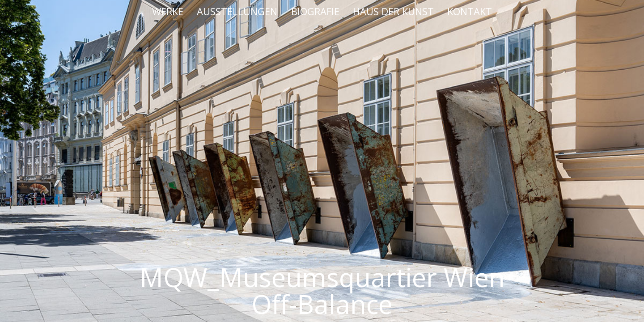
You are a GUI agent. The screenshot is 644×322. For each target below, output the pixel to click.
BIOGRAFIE (315, 11)
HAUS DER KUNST (393, 11)
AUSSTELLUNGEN (237, 11)
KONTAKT (470, 11)
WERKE (168, 11)
